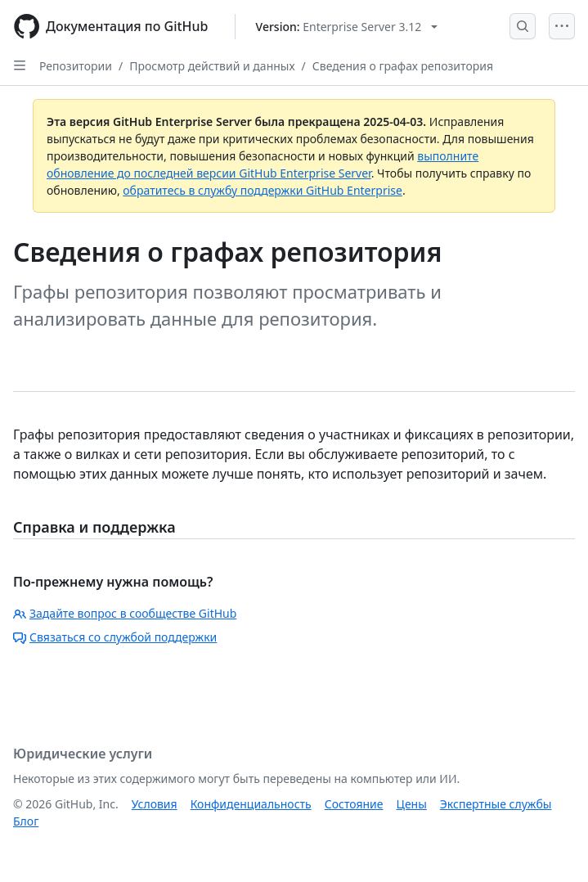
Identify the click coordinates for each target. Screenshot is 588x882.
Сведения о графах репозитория (403, 66)
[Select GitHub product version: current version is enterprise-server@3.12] (347, 27)
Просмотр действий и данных (212, 66)
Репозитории (76, 66)
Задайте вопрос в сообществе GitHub (125, 613)
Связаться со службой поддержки (115, 637)
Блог (26, 821)
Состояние (354, 804)
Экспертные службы (496, 804)
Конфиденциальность (251, 804)
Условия (155, 804)
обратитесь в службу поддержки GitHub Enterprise (263, 190)
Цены (412, 804)
